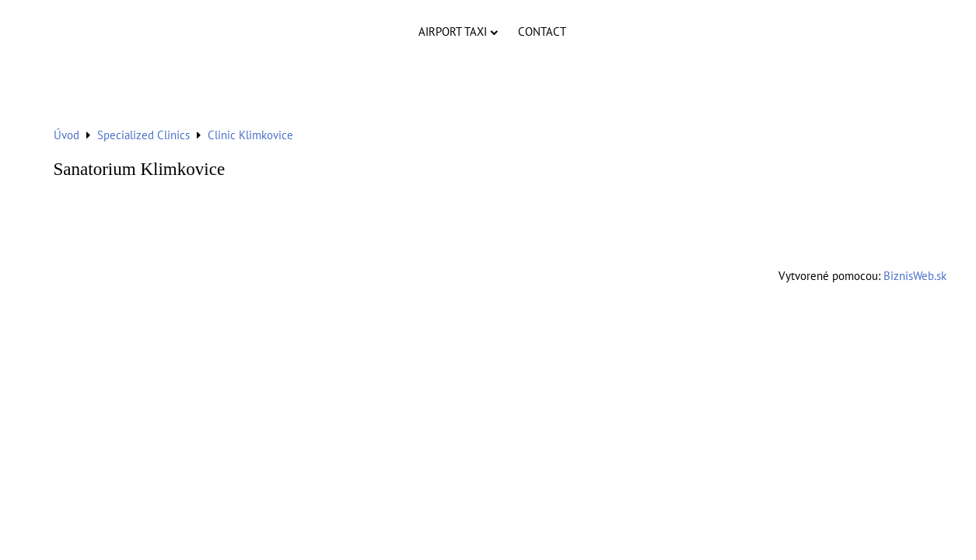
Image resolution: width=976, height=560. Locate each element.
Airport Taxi (458, 31)
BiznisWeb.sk (915, 276)
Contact (542, 31)
